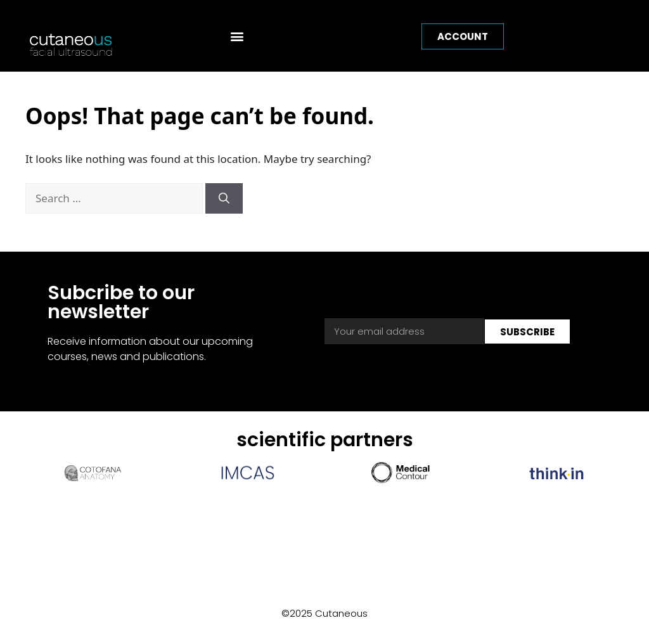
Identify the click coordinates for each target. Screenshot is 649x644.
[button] (237, 36)
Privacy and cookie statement (208, 535)
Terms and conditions (341, 535)
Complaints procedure (458, 535)
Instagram (569, 522)
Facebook (514, 522)
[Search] (224, 205)
